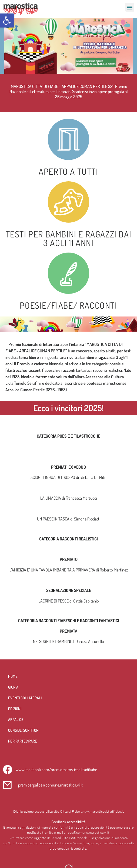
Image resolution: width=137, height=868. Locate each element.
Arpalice (16, 719)
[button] (7, 21)
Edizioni (15, 709)
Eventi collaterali (25, 698)
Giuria (13, 687)
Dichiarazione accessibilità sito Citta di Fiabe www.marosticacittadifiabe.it (69, 811)
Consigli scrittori (24, 730)
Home (13, 676)
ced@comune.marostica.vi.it (89, 832)
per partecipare (23, 741)
